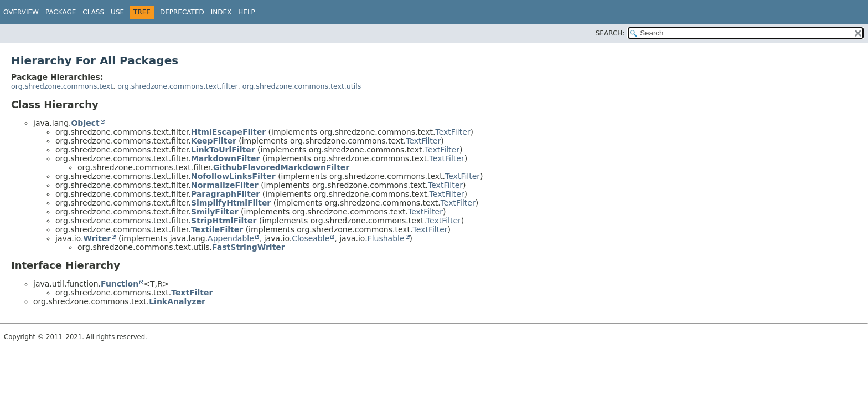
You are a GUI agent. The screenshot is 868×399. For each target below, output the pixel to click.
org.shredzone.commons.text (62, 86)
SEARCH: (610, 33)
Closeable (311, 238)
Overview (21, 12)
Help (247, 12)
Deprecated (182, 12)
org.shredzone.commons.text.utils (302, 86)
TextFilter (453, 132)
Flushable (386, 238)
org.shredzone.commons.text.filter (177, 86)
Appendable (231, 238)
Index (221, 12)
